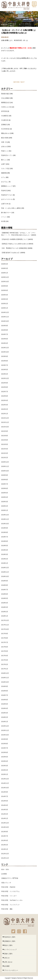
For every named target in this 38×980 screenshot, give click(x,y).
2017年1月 (5, 669)
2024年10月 (5, 321)
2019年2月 (5, 559)
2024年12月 (5, 312)
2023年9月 (5, 356)
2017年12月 (5, 620)
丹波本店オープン (7, 155)
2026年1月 (5, 273)
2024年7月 (5, 334)
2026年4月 (5, 264)
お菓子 (3, 164)
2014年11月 (5, 783)
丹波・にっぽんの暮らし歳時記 (11, 208)
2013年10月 (5, 827)
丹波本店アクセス (7, 195)
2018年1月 (5, 616)
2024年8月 (5, 330)
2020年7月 (5, 484)
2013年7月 (5, 836)
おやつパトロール (7, 199)
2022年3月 (5, 405)
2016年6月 (5, 700)
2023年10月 (5, 352)
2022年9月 (5, 383)
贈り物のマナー (6, 213)
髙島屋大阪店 (5, 94)
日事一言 (4, 142)
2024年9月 (5, 326)
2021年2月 (5, 458)
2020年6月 (5, 488)
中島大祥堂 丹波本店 (8, 887)
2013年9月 (5, 832)
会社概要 (6, 966)
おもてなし (5, 182)
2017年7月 (5, 642)
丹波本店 (4, 191)
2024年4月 (5, 343)
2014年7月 (5, 796)
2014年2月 (5, 814)
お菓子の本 (5, 204)
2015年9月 (5, 739)
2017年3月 (5, 660)
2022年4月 (5, 400)
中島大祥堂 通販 (7, 909)
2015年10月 (5, 735)
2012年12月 (5, 854)
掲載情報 (4, 173)
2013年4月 (5, 840)
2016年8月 (5, 691)
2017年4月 (5, 656)
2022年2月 (5, 409)
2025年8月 (5, 286)
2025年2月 (5, 304)
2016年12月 (5, 673)
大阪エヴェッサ (6, 883)
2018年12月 (5, 568)
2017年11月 (5, 625)
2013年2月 (5, 845)
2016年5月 (5, 704)
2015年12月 (5, 726)
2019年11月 (5, 519)
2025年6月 (5, 290)
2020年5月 (5, 493)
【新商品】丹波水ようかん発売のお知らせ (15, 244)
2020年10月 (5, 471)
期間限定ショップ (7, 186)
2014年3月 (5, 810)
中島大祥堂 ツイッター (9, 896)
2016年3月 (5, 713)
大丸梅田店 (5, 116)
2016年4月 (5, 708)
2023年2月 (5, 374)
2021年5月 (5, 444)
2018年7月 (5, 590)
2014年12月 (5, 779)
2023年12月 (5, 348)
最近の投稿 (5, 138)
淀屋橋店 (4, 125)
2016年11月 (5, 678)
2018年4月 (5, 603)
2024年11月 (5, 317)
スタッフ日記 (5, 168)
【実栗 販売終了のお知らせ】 (11, 253)
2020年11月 (5, 466)
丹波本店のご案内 (9, 937)
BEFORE (16, 82)
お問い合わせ (7, 962)
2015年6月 (5, 752)
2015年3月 (5, 766)
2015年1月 (5, 774)
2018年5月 (5, 598)
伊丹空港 (4, 111)
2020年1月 (5, 510)
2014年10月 (5, 788)
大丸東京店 (5, 120)
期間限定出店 (5, 103)
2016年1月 (5, 722)
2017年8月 (5, 638)
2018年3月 (5, 607)
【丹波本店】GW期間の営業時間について (14, 239)
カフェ (3, 177)
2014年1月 (5, 818)
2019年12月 (5, 515)
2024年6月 (5, 339)
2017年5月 (5, 651)
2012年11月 (5, 858)
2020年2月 (5, 506)
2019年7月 (5, 537)
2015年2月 (5, 770)
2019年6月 (5, 541)
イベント (4, 217)
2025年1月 (5, 308)
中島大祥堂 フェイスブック (10, 905)
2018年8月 (5, 585)
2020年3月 (5, 502)
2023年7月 (5, 365)
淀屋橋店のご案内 (9, 941)
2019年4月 (5, 550)
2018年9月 (5, 581)
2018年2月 (5, 612)
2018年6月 (5, 594)
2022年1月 (5, 414)
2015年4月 (5, 761)
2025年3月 (5, 299)
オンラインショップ (10, 949)
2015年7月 (5, 748)
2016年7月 (5, 695)
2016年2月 (5, 717)
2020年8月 (5, 480)
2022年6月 (5, 396)
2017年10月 (5, 629)
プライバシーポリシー (10, 970)
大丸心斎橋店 (5, 98)
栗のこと (4, 160)
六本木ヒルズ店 (6, 107)
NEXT (23, 82)
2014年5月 (5, 801)
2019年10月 (5, 524)
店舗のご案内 (7, 953)
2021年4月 (5, 449)
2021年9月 (5, 431)
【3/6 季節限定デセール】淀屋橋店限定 (14, 248)
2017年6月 (5, 647)
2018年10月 (5, 576)
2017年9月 (5, 634)
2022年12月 (5, 378)
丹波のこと (5, 151)
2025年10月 (5, 282)
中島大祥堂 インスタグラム (10, 891)
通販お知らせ (5, 133)
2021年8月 (5, 436)
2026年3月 (5, 268)
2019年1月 (5, 563)
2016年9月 (5, 686)
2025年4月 (5, 295)
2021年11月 (5, 422)
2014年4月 (5, 805)
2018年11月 (5, 572)
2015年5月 (5, 757)
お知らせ (4, 146)
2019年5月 (5, 546)
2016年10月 (5, 682)
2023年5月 (5, 370)
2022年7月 (5, 392)
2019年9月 (5, 528)
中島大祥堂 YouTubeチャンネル (12, 900)
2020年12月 (5, 462)
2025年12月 (5, 277)
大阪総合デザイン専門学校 (10, 878)
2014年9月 (5, 792)
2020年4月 (5, 497)
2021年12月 (5, 418)
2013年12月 (5, 823)
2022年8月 (5, 387)
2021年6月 (5, 440)
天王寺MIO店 (5, 129)
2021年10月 (5, 427)
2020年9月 (5, 475)
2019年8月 (5, 532)
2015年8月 (5, 744)
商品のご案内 (7, 945)
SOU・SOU (5, 869)
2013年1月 (5, 849)
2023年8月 (5, 361)
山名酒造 (4, 874)
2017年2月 (5, 664)
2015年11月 (5, 730)
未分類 (3, 221)
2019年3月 (5, 554)
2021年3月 (5, 453)
